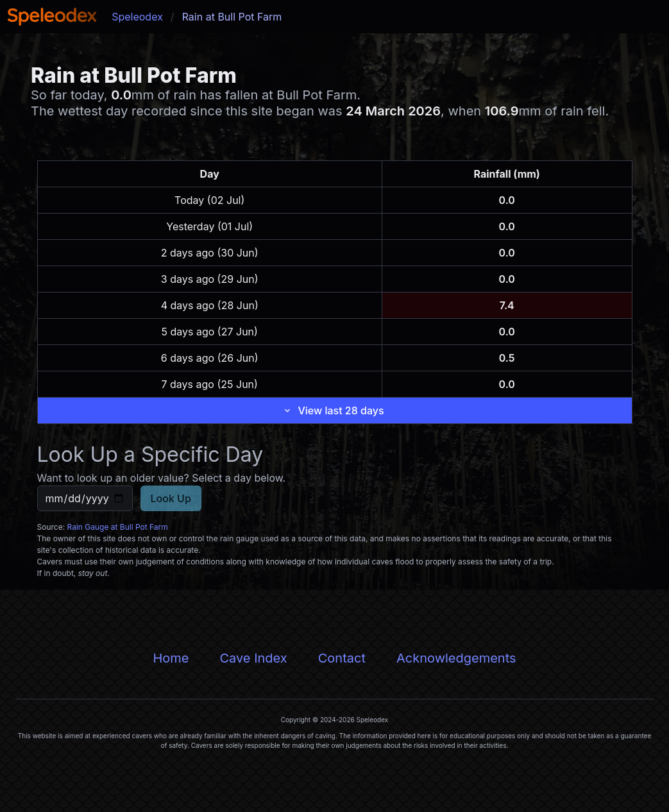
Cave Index (253, 658)
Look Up (171, 498)
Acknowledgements (456, 658)
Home (171, 658)
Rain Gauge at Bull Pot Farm (118, 527)
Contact (342, 658)
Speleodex (137, 17)
